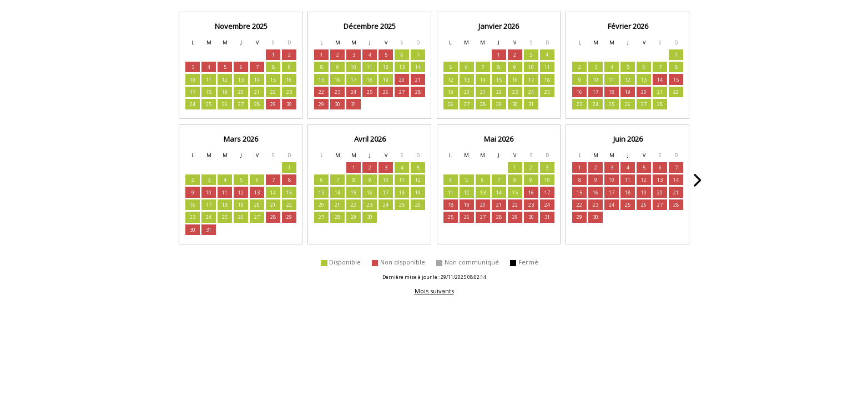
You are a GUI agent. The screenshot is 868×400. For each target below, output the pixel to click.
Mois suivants (434, 291)
